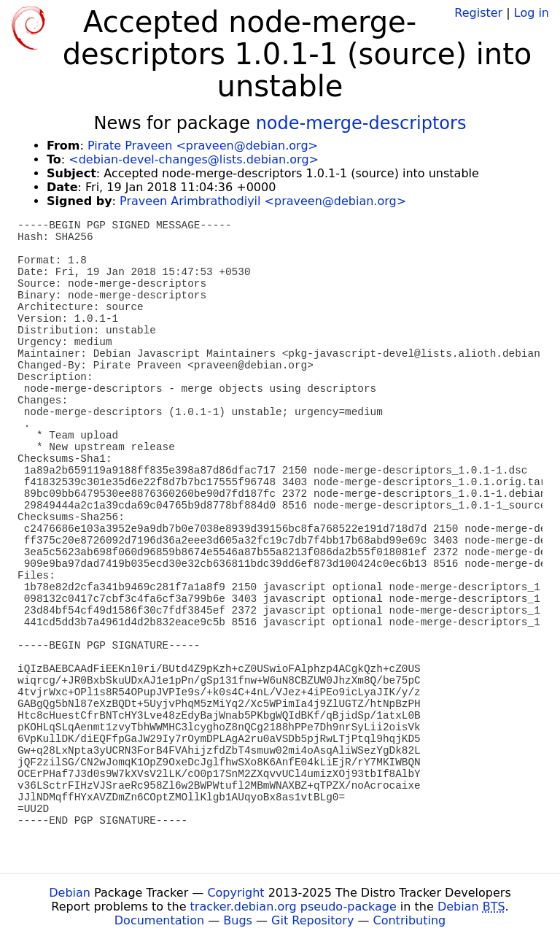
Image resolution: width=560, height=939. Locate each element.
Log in (532, 13)
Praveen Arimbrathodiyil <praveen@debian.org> (263, 201)
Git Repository (312, 920)
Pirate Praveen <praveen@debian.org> (203, 146)
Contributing (410, 920)
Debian (70, 893)
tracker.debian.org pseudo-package (293, 907)
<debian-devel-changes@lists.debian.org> (194, 159)
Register (478, 13)
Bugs (238, 920)
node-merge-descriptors (361, 123)
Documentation (159, 920)
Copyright (236, 893)
